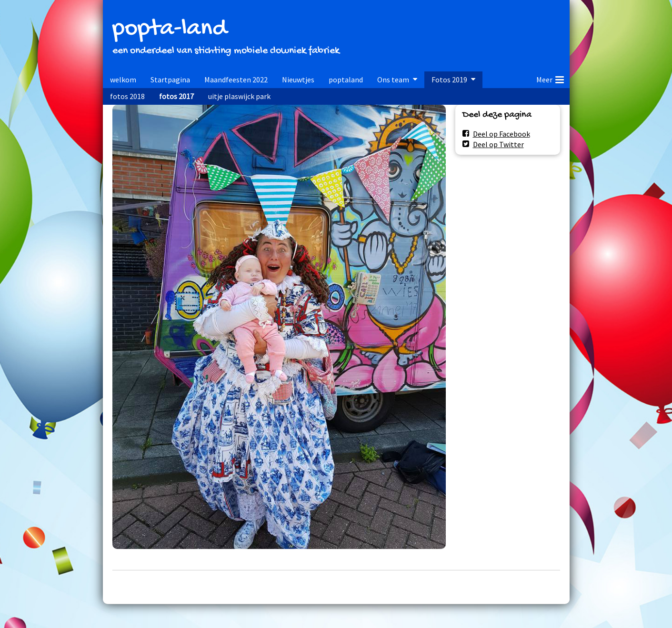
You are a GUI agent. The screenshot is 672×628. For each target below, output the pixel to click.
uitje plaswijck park (239, 96)
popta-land (170, 29)
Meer (550, 78)
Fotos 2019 (449, 80)
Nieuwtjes (298, 80)
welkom (123, 80)
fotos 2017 (176, 96)
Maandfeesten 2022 (236, 80)
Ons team (393, 80)
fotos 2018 (127, 96)
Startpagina (170, 80)
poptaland (346, 80)
